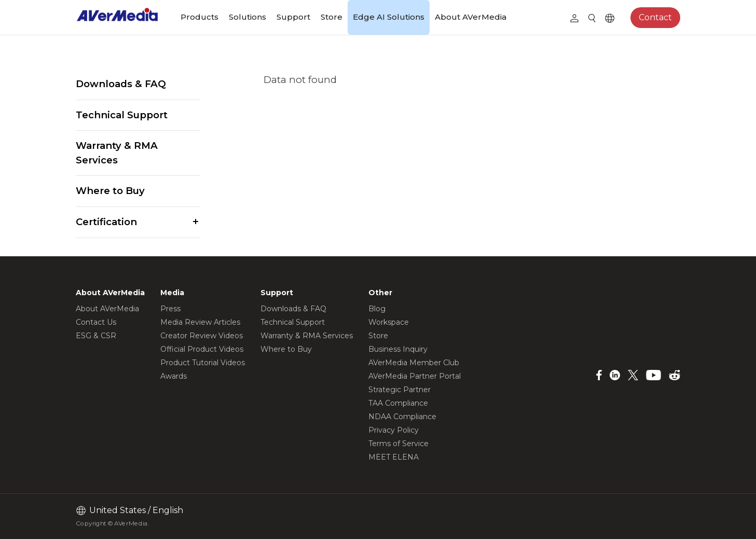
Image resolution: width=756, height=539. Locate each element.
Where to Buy (110, 191)
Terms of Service (398, 444)
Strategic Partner (400, 390)
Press (170, 309)
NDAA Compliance (402, 417)
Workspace (389, 322)
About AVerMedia (471, 17)
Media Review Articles (200, 322)
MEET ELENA (394, 457)
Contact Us (96, 322)
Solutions (248, 17)
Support (293, 17)
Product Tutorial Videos (203, 363)
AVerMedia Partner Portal (415, 376)
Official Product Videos (202, 349)
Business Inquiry (398, 349)
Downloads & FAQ (121, 84)
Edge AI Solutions (389, 17)
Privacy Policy (394, 430)
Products (200, 17)
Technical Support (122, 115)
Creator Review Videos (202, 336)
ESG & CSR (96, 336)
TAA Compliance (398, 403)
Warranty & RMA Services (117, 153)
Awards (174, 376)
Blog (377, 309)
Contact (655, 17)
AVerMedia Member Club (414, 363)
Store (332, 17)
